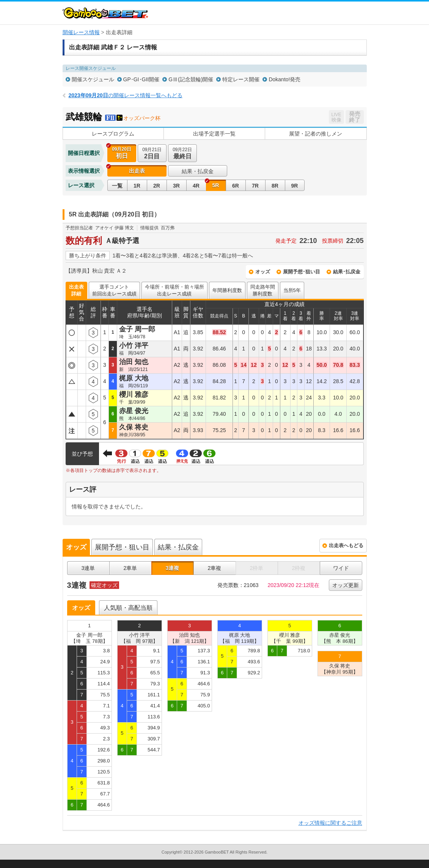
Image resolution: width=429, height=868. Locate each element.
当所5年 (292, 290)
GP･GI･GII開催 (141, 79)
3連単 (88, 568)
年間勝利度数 (227, 290)
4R (196, 186)
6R (236, 186)
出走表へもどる (346, 545)
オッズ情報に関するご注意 (330, 823)
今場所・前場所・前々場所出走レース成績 (174, 290)
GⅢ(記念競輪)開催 (191, 79)
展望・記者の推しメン (316, 134)
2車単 (130, 568)
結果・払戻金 (198, 171)
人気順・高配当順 (128, 608)
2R (157, 186)
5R (216, 185)
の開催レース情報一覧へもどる (126, 95)
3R (176, 186)
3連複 (173, 568)
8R (275, 186)
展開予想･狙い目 (302, 272)
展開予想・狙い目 (122, 547)
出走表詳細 (76, 290)
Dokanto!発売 (284, 79)
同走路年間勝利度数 (263, 290)
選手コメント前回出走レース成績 (114, 290)
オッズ (263, 272)
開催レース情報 (81, 32)
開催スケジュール (93, 79)
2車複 (215, 568)
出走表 (137, 171)
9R (295, 186)
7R (255, 186)
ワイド (341, 568)
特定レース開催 (241, 79)
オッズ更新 (346, 585)
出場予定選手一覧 (214, 134)
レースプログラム (113, 134)
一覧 (117, 186)
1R (137, 186)
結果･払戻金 (347, 272)
